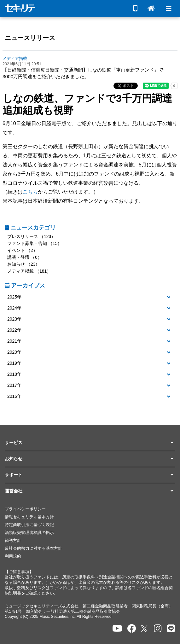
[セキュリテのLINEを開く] (171, 629)
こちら (30, 192)
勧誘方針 (13, 541)
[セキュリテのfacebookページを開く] (132, 629)
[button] (90, 297)
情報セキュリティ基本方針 (29, 517)
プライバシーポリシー (25, 509)
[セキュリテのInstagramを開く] (158, 629)
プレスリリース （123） (31, 236)
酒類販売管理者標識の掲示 (29, 533)
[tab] (90, 297)
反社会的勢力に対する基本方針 (33, 548)
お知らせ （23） (23, 264)
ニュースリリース (30, 38)
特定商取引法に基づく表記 (29, 525)
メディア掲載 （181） (29, 271)
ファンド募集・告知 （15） (35, 243)
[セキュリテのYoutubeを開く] (117, 629)
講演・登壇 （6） (25, 257)
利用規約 (13, 556)
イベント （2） (22, 250)
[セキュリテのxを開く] (145, 629)
